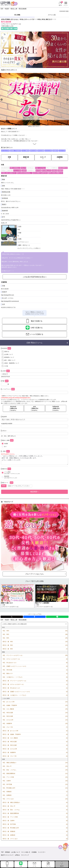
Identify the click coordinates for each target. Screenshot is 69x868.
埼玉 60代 (6, 638)
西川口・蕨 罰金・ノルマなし (11, 810)
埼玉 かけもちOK (8, 720)
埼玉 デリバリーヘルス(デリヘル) (12, 655)
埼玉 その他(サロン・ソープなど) (12, 677)
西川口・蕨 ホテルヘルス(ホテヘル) (13, 684)
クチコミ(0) (52, 15)
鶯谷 (38, 605)
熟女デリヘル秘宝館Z (42, 603)
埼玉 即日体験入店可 (9, 788)
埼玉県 (7, 9)
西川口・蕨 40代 (8, 642)
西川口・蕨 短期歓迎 (9, 835)
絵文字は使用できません (8, 454)
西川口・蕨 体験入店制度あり (11, 802)
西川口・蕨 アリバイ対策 (10, 817)
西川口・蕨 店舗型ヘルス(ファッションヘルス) (16, 692)
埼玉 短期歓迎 (7, 795)
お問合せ (17, 855)
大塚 (4, 605)
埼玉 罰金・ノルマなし (10, 770)
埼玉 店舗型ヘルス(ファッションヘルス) (14, 666)
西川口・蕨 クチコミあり (10, 839)
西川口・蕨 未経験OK (9, 752)
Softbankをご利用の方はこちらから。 (56, 408)
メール (34, 866)
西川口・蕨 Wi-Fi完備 (9, 824)
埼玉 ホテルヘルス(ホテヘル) (11, 659)
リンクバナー (42, 852)
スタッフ (43, 157)
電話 (7, 866)
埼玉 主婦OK (7, 781)
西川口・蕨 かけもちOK (10, 749)
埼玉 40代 (6, 631)
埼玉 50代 (6, 634)
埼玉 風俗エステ (8, 673)
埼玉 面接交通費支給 (9, 773)
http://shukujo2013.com (7, 295)
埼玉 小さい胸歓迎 (8, 709)
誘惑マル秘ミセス (7, 603)
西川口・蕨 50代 (8, 645)
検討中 (61, 4)
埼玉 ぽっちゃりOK (9, 702)
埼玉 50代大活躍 (8, 716)
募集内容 (26, 157)
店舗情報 (60, 157)
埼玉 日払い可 (7, 766)
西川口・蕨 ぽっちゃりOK (10, 731)
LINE (57, 617)
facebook (34, 617)
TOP (2, 9)
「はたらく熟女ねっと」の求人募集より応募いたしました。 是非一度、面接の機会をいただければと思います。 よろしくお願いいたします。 (34, 460)
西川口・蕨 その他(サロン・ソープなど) (14, 695)
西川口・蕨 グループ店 (10, 756)
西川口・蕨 (14, 9)
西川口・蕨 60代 (8, 649)
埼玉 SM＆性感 (7, 670)
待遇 (9, 157)
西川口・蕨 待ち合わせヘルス (11, 688)
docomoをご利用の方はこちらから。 (13, 408)
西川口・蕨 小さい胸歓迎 (10, 738)
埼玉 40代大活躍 (8, 713)
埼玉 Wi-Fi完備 (7, 784)
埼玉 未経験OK (7, 723)
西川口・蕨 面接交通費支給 (11, 813)
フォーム (48, 866)
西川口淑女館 (23, 9)
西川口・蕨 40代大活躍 (10, 742)
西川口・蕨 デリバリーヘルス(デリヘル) (14, 681)
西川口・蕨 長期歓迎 (9, 831)
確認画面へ (34, 492)
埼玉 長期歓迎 (7, 792)
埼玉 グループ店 (8, 727)
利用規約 (7, 852)
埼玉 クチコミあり (8, 799)
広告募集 (34, 852)
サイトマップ (25, 855)
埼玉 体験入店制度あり (10, 763)
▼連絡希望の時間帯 (7, 424)
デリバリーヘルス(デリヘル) (12, 24)
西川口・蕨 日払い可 (9, 806)
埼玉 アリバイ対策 (8, 777)
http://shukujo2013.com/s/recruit (10, 301)
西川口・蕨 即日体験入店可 (11, 828)
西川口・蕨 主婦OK (9, 821)
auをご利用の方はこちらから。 (34, 408)
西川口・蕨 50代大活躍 (10, 745)
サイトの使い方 (26, 852)
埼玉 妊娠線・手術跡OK (10, 705)
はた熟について (16, 852)
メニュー (65, 4)
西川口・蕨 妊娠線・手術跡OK (12, 734)
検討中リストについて (7, 855)
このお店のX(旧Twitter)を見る (34, 277)
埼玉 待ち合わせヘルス (10, 663)
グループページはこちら (34, 574)
